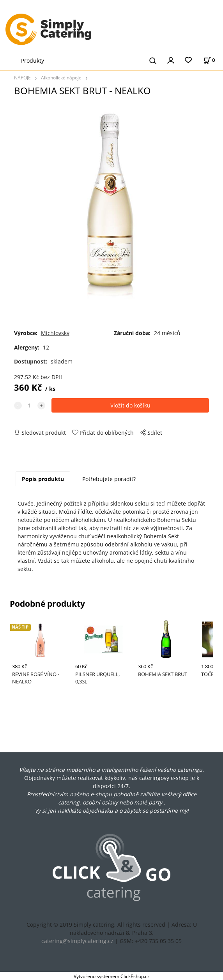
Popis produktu (43, 479)
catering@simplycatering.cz (77, 941)
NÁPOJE (22, 77)
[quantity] (30, 405)
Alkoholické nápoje (61, 77)
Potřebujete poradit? (109, 479)
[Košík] (209, 60)
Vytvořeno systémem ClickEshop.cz (112, 976)
